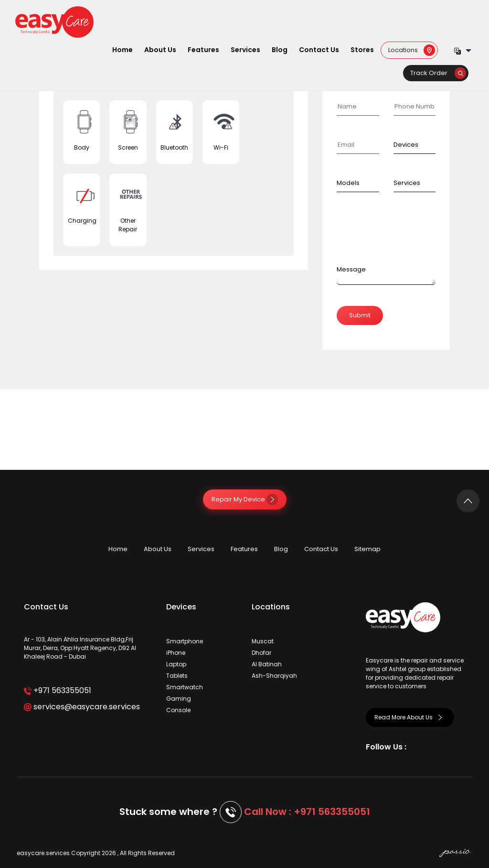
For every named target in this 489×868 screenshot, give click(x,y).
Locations (412, 49)
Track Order (438, 73)
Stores (362, 50)
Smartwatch (185, 687)
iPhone (176, 653)
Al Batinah (267, 664)
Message (351, 269)
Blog (280, 50)
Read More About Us (410, 717)
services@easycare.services (82, 707)
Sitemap (367, 549)
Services (245, 50)
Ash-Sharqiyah (274, 676)
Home (122, 50)
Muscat (263, 641)
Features (203, 50)
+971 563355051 (58, 690)
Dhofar (261, 653)
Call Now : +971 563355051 (307, 812)
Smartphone (185, 641)
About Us (160, 50)
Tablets (177, 676)
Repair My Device (245, 499)
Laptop (176, 664)
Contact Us (319, 50)
